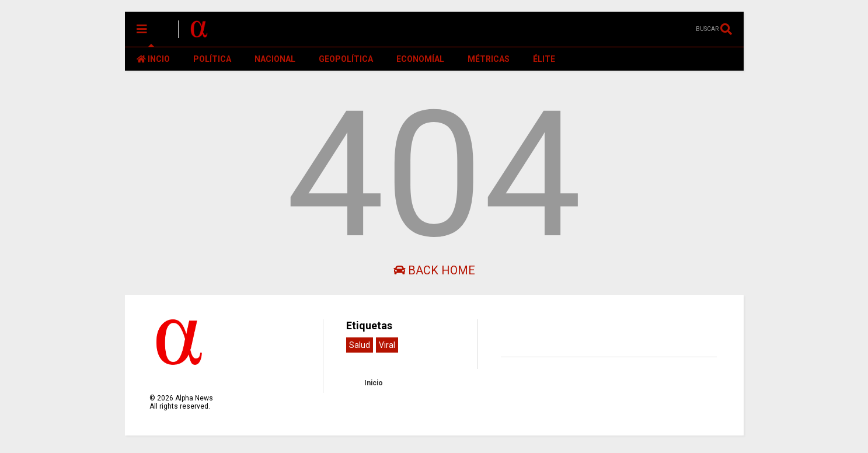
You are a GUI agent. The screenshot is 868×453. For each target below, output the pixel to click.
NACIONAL (275, 59)
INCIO (153, 59)
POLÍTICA (212, 59)
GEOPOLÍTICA (346, 59)
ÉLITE (544, 59)
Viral (387, 345)
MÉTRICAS (489, 59)
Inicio (374, 383)
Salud (360, 345)
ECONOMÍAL (420, 59)
